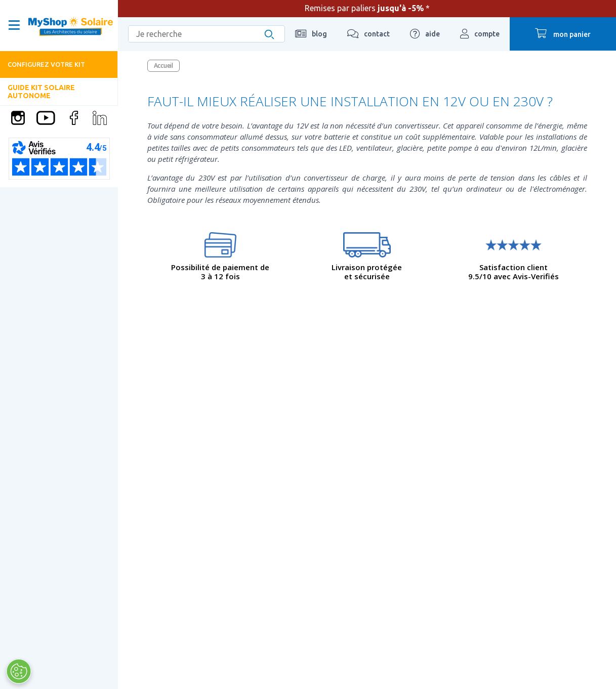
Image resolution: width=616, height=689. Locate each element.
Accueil (163, 66)
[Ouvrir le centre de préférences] (19, 671)
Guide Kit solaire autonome (41, 91)
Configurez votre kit (46, 64)
